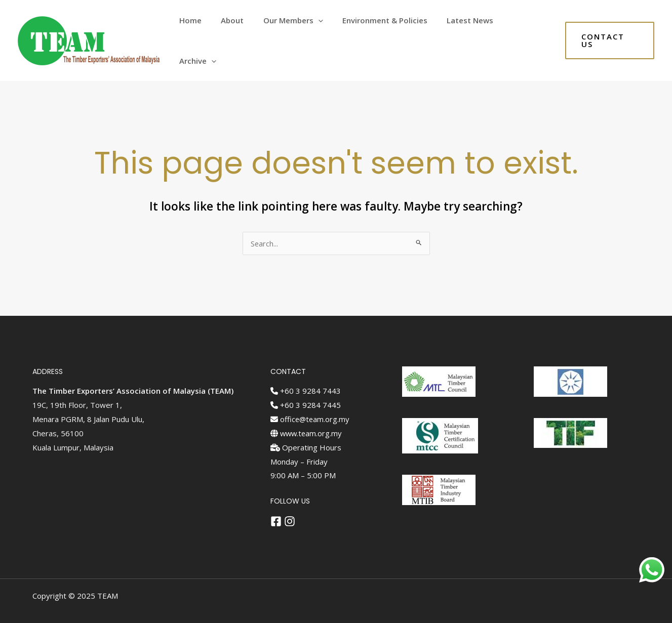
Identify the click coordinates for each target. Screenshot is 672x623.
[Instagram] (290, 505)
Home (208, 32)
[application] (327, 32)
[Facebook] (276, 505)
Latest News (471, 32)
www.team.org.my (307, 417)
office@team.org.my (311, 402)
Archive (528, 32)
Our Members (302, 32)
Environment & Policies (390, 32)
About (246, 32)
